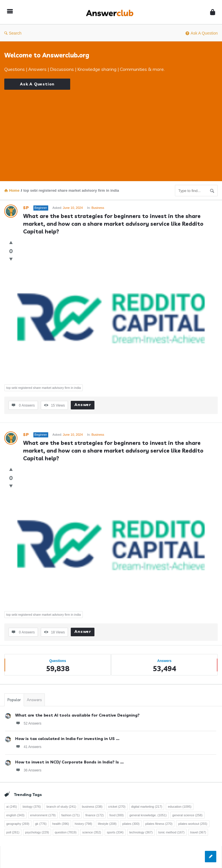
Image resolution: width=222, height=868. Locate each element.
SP (26, 208)
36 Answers (28, 770)
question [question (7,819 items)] (66, 832)
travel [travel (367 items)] (198, 832)
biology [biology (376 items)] (32, 807)
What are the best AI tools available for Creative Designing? (77, 715)
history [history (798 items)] (83, 824)
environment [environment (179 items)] (43, 815)
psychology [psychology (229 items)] (37, 832)
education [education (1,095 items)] (180, 807)
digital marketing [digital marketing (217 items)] (147, 807)
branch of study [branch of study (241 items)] (61, 807)
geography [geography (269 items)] (18, 824)
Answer (83, 405)
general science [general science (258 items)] (187, 815)
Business (98, 208)
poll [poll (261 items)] (13, 832)
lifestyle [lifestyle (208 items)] (107, 824)
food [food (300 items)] (116, 815)
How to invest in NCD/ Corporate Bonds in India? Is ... (69, 762)
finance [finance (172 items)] (94, 815)
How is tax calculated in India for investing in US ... (67, 739)
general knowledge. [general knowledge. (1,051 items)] (148, 815)
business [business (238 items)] (92, 807)
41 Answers (28, 747)
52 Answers (28, 723)
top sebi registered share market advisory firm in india (44, 388)
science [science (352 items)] (92, 832)
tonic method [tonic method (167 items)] (171, 832)
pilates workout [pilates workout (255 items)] (193, 824)
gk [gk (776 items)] (41, 824)
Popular (14, 700)
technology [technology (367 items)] (141, 832)
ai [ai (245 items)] (12, 807)
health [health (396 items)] (61, 824)
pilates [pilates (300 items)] (131, 824)
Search (13, 33)
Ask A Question (202, 33)
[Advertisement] (111, 130)
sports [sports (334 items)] (115, 832)
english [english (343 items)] (15, 815)
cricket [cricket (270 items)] (117, 807)
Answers (34, 700)
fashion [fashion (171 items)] (70, 815)
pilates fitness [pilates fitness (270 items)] (159, 824)
